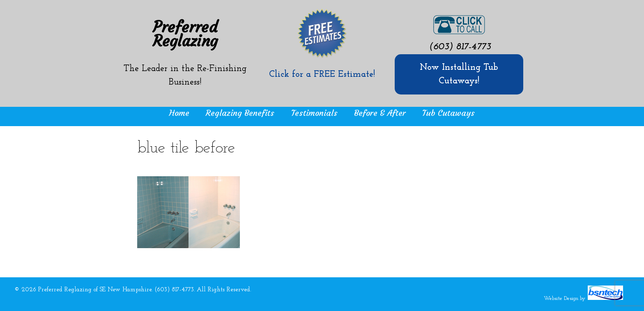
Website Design (561, 298)
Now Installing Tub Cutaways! (459, 74)
